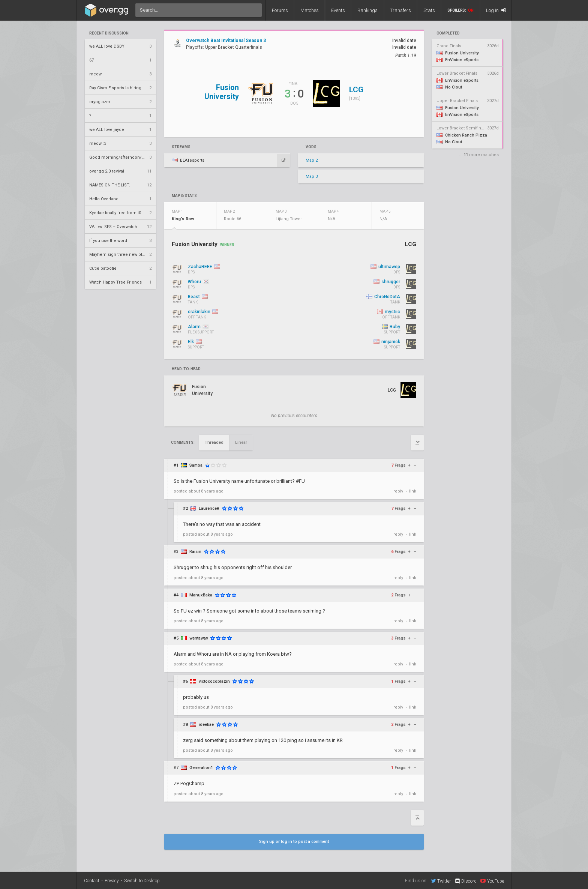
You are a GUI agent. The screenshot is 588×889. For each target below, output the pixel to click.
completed (448, 33)
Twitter (441, 881)
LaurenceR (209, 508)
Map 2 (312, 160)
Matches (310, 10)
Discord (466, 881)
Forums (280, 10)
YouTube (492, 881)
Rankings (367, 10)
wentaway (199, 638)
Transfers (400, 10)
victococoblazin (214, 681)
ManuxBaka (201, 595)
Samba (196, 465)
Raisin (195, 552)
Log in (496, 10)
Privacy (112, 881)
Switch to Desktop (142, 881)
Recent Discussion (109, 33)
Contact (92, 881)
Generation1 (201, 768)
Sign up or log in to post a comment (294, 842)
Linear (241, 442)
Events (338, 10)
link (413, 491)
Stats (429, 10)
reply (398, 491)
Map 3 (312, 176)
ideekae (206, 725)
